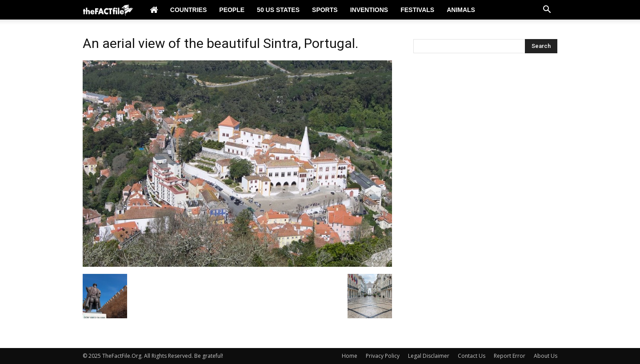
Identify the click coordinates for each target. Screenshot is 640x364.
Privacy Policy (383, 356)
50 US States (278, 10)
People (232, 10)
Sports (325, 10)
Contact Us (472, 356)
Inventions (369, 10)
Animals (461, 10)
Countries (188, 10)
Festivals (417, 10)
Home (350, 356)
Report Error (510, 356)
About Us (546, 356)
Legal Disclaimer (429, 356)
